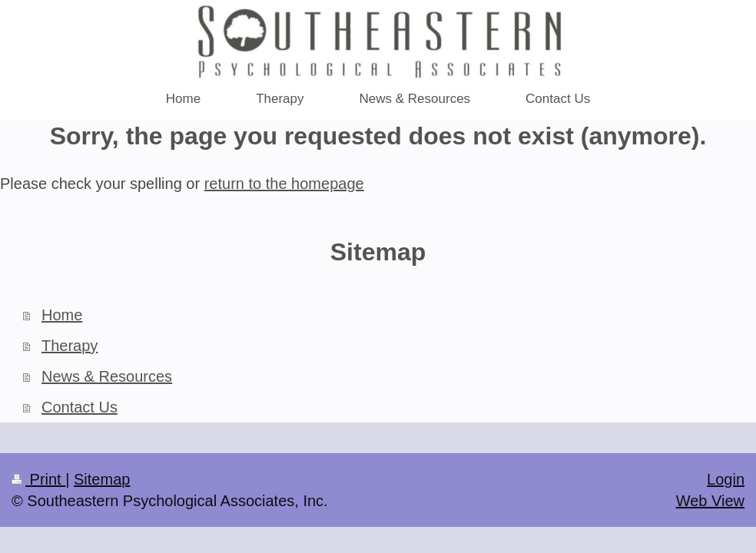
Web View (710, 501)
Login (726, 479)
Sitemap (102, 479)
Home (62, 315)
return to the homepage (284, 184)
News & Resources (107, 376)
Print (38, 479)
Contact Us (80, 407)
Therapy (70, 346)
